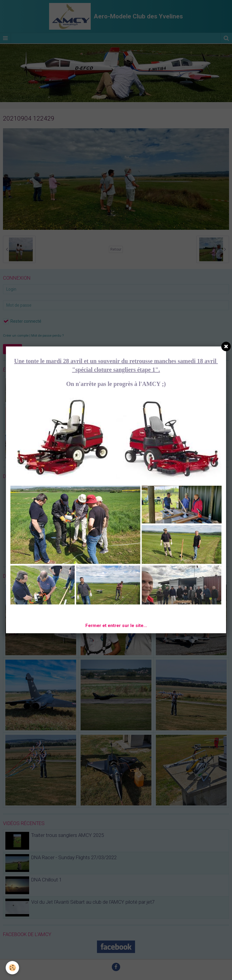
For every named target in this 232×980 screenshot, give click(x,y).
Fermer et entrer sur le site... (116, 626)
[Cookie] (13, 968)
